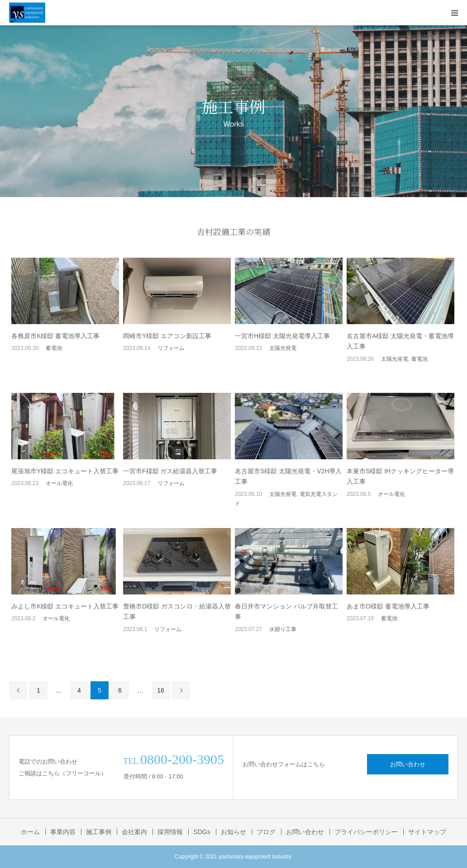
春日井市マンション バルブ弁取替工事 (286, 612)
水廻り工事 (283, 629)
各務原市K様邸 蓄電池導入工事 (55, 336)
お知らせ (233, 832)
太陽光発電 (283, 348)
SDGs (202, 832)
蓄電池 (54, 348)
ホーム (30, 832)
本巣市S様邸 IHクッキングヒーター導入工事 (400, 476)
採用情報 (170, 832)
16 (161, 690)
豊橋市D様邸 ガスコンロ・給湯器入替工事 (177, 612)
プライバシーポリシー (366, 832)
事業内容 (63, 832)
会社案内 (134, 832)
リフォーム (171, 348)
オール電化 (59, 483)
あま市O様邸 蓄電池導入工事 (388, 606)
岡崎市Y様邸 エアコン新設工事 (167, 336)
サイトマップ (427, 832)
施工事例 (99, 832)
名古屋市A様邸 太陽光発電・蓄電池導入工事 (400, 341)
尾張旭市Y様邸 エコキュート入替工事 (65, 471)
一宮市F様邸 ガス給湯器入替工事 (170, 471)
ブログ (266, 832)
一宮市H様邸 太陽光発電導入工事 (282, 336)
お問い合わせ (408, 764)
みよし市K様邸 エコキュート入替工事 (65, 606)
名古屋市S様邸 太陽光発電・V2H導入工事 (288, 476)
